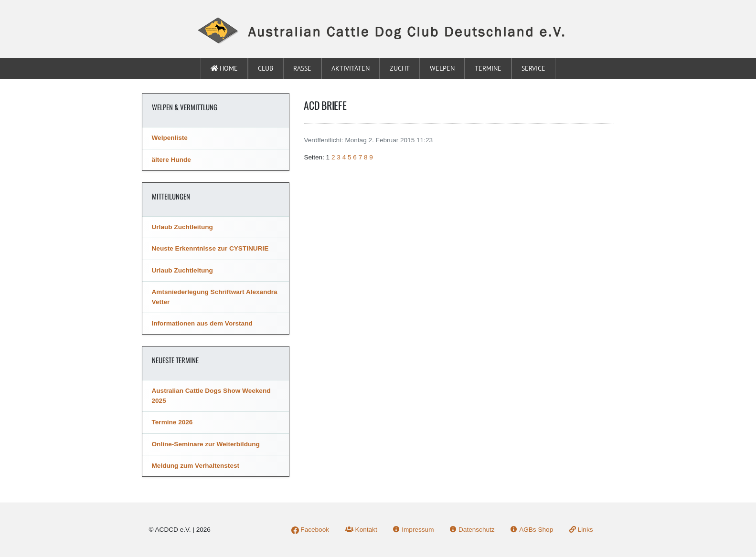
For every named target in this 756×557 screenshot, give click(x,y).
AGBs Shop (532, 530)
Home (224, 68)
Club (266, 68)
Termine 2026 (172, 422)
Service (533, 68)
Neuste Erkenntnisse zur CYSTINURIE (210, 248)
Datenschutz (472, 530)
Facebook (310, 530)
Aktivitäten (351, 68)
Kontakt (361, 530)
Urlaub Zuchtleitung (182, 227)
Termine (488, 68)
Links (581, 530)
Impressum (413, 530)
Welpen (442, 68)
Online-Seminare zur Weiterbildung (206, 444)
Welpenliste (170, 138)
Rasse (302, 68)
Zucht (400, 68)
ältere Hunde (171, 160)
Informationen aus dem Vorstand (202, 323)
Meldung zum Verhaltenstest (196, 466)
